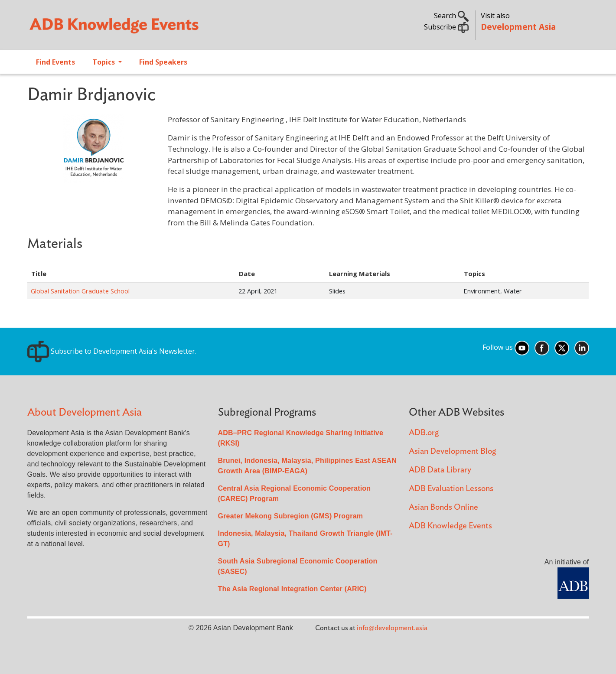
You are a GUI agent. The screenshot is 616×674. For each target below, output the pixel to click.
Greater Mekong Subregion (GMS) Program (291, 516)
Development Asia (518, 27)
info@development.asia (392, 628)
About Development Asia (85, 412)
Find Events (55, 62)
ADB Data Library (440, 470)
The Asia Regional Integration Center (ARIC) (292, 589)
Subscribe (446, 27)
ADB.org (424, 433)
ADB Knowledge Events (450, 526)
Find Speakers (163, 62)
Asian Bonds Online (443, 507)
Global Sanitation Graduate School (80, 291)
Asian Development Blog (452, 451)
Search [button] (451, 16)
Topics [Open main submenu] (104, 62)
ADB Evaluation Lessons (451, 489)
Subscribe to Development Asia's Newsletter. (112, 351)
